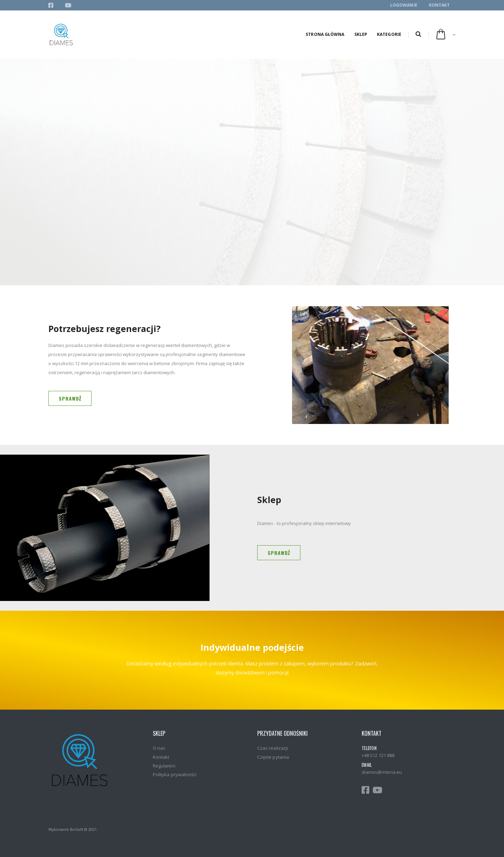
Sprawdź (70, 398)
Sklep (361, 34)
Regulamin (164, 766)
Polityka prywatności (175, 774)
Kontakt (439, 5)
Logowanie (404, 5)
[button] (418, 34)
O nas (159, 748)
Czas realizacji (273, 748)
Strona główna (325, 34)
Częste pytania (273, 757)
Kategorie (389, 34)
